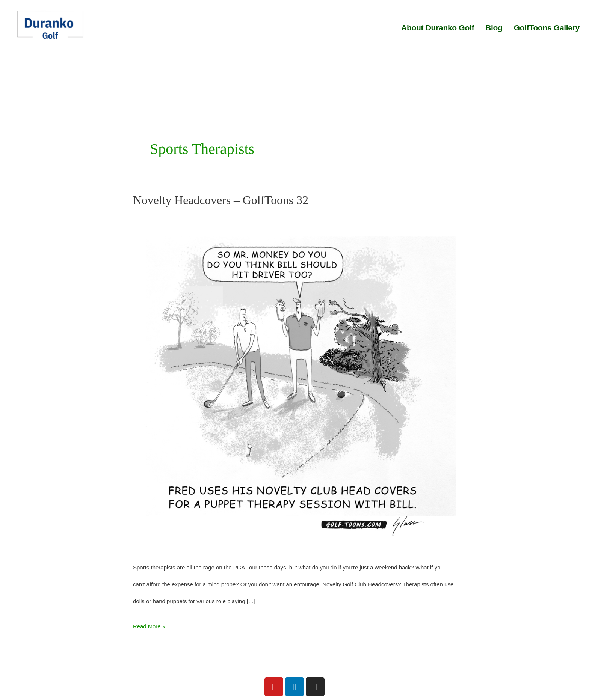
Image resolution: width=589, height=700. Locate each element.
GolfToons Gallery (547, 28)
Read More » (149, 624)
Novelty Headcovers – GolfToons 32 (221, 200)
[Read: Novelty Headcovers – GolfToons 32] (294, 382)
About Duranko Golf (438, 28)
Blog (494, 28)
